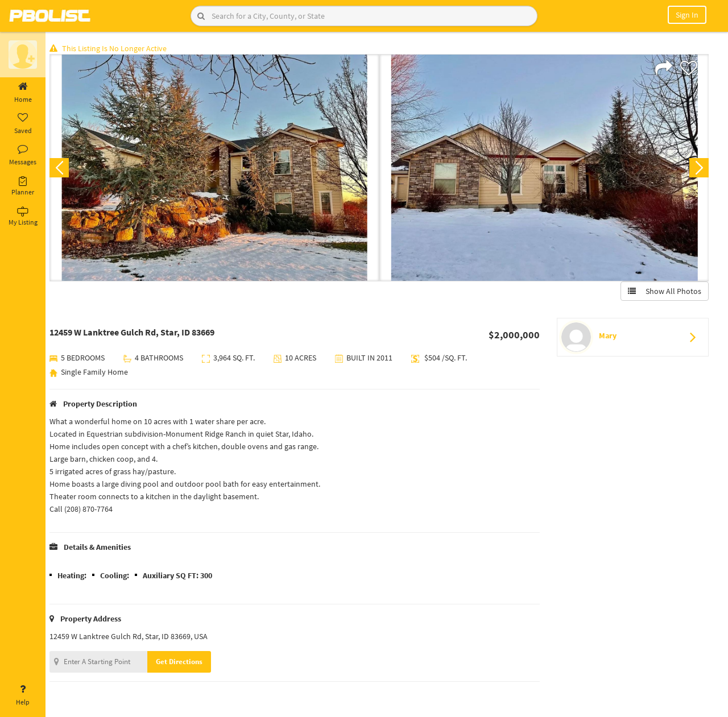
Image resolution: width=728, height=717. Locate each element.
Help (23, 695)
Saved (23, 124)
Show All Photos (664, 292)
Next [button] (698, 168)
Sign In (687, 15)
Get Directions (184, 662)
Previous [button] (64, 168)
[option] (218, 168)
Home (23, 93)
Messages (23, 155)
